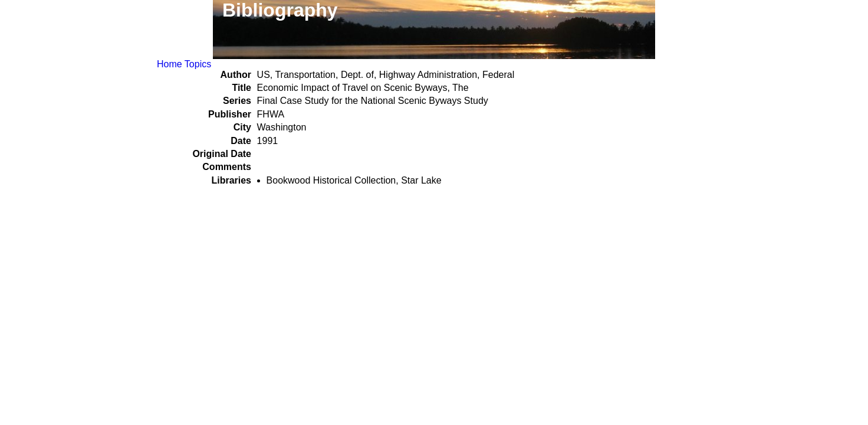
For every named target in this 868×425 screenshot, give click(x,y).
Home (170, 64)
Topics (198, 64)
